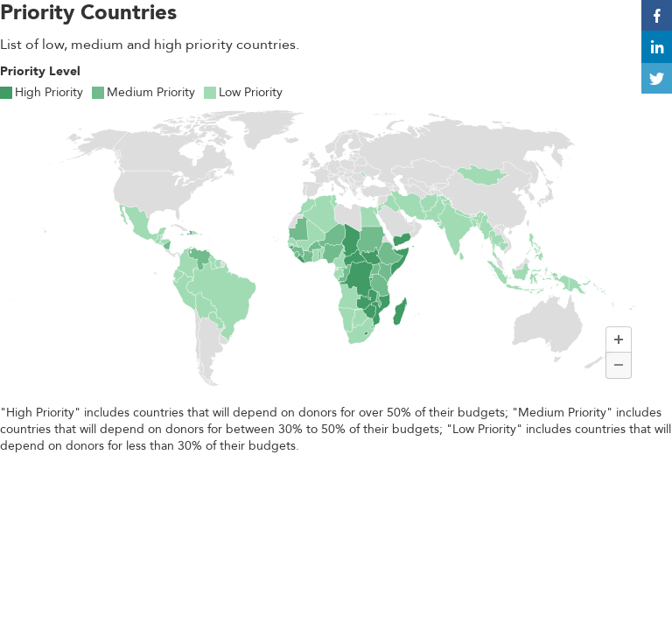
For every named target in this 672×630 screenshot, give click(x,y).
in (657, 48)
